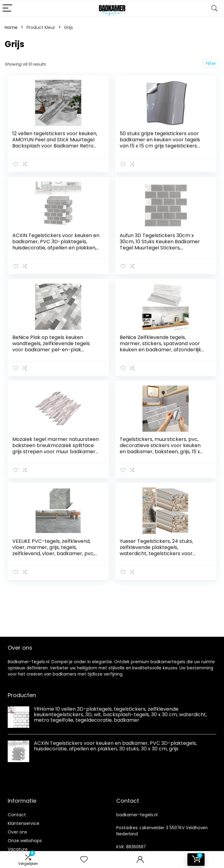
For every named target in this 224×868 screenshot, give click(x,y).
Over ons (17, 832)
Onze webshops (25, 841)
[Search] (214, 8)
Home (11, 27)
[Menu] (7, 8)
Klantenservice (24, 823)
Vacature (18, 849)
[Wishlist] (84, 860)
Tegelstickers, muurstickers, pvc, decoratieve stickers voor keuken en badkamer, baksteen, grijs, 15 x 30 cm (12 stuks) (160, 448)
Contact (17, 815)
